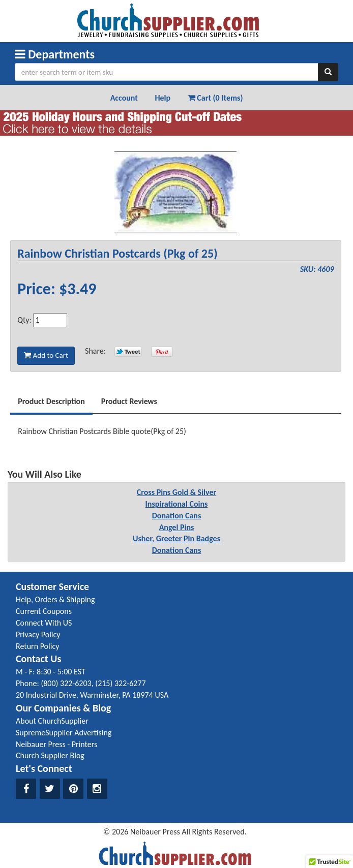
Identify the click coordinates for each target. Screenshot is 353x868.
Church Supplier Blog (50, 755)
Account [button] (124, 98)
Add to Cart (46, 355)
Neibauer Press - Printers (56, 744)
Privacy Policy (38, 634)
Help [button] (163, 98)
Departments (55, 54)
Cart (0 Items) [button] (215, 98)
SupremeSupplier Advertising (64, 733)
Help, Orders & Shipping (55, 599)
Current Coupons (44, 611)
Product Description (51, 401)
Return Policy (37, 646)
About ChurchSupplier (52, 721)
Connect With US (44, 623)
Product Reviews (129, 401)
